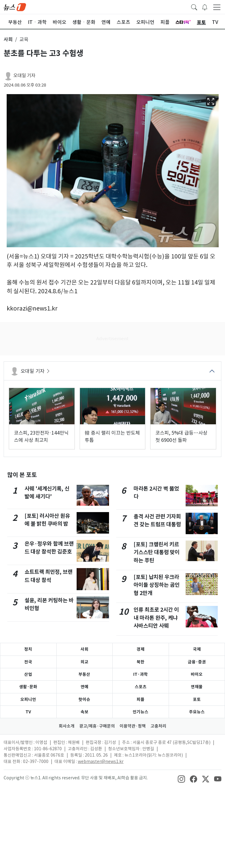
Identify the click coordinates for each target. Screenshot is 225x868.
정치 (28, 649)
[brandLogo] (15, 7)
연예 (84, 687)
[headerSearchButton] (194, 7)
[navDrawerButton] (217, 7)
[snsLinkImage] (181, 778)
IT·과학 (141, 674)
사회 (84, 649)
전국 (28, 662)
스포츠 (141, 687)
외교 (84, 662)
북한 (141, 662)
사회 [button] (8, 39)
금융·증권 (197, 662)
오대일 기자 (24, 76)
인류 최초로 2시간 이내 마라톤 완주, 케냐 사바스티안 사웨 (156, 618)
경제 (141, 649)
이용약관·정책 (133, 726)
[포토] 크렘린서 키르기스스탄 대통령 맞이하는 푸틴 (157, 552)
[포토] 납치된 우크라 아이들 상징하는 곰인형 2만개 (157, 585)
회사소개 (67, 726)
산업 (28, 674)
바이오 (197, 674)
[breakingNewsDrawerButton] (205, 7)
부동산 (84, 674)
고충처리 (158, 726)
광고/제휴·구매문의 (97, 726)
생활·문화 (28, 687)
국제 (197, 649)
